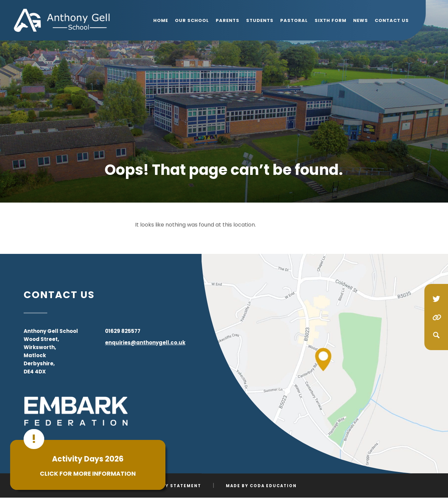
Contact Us (392, 20)
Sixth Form (331, 20)
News (361, 20)
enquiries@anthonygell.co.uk (145, 343)
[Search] (436, 335)
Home (161, 20)
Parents (228, 20)
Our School (192, 20)
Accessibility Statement (165, 486)
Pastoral (294, 20)
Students (260, 20)
